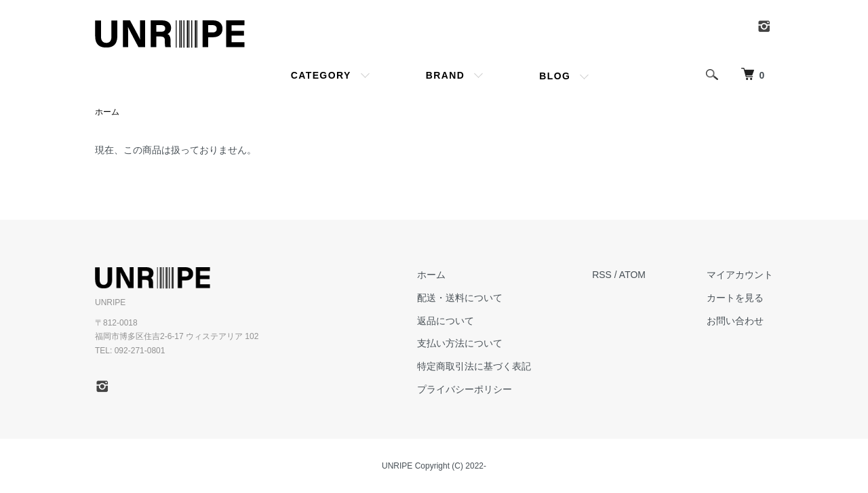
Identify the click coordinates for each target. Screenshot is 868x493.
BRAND (446, 75)
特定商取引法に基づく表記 (474, 366)
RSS (602, 275)
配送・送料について (460, 298)
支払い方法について (460, 343)
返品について (446, 321)
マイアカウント (740, 275)
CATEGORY (321, 75)
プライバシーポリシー (465, 389)
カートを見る (735, 298)
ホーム (107, 112)
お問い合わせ (735, 321)
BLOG (555, 76)
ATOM (632, 275)
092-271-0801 (140, 351)
